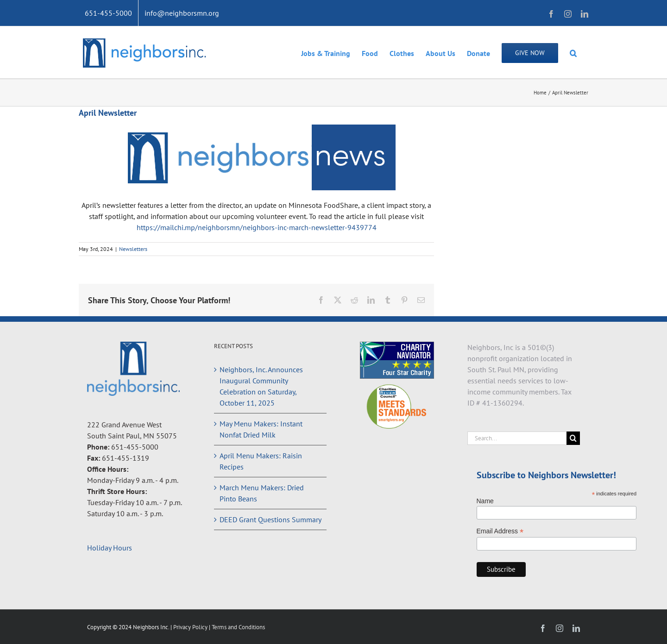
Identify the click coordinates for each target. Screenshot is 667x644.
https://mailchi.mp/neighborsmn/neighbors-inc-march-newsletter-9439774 (257, 227)
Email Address (500, 531)
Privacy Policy (191, 627)
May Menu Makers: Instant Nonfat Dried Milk (261, 429)
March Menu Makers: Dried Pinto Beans (262, 493)
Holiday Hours (110, 548)
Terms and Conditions (238, 627)
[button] (573, 52)
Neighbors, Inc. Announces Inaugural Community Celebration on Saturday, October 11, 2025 (261, 386)
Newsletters (133, 249)
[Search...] (517, 438)
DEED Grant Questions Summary (271, 519)
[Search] (573, 438)
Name (485, 501)
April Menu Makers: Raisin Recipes (261, 461)
